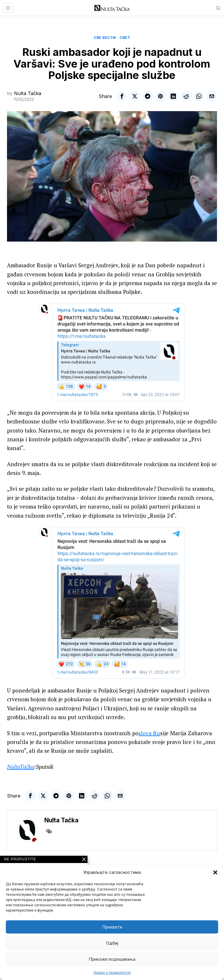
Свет (125, 38)
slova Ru (149, 733)
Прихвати (112, 927)
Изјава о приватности (112, 973)
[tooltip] (122, 96)
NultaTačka (20, 767)
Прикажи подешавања (112, 959)
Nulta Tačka (28, 93)
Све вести (105, 38)
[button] (215, 872)
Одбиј (112, 943)
